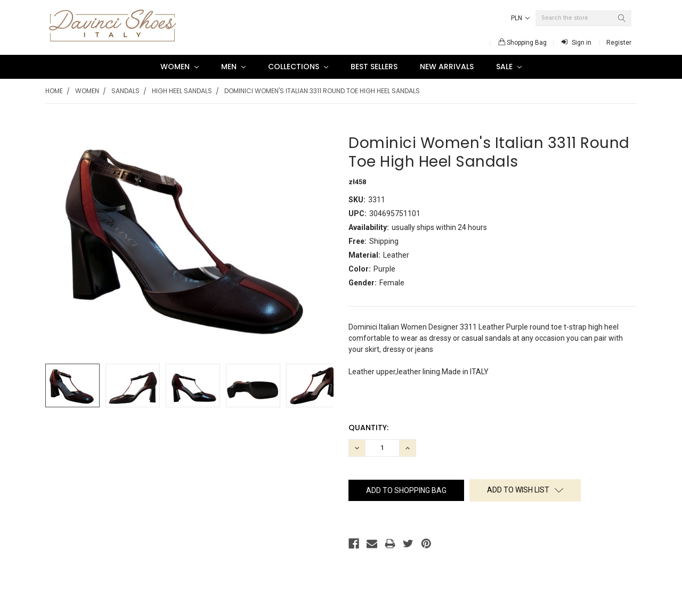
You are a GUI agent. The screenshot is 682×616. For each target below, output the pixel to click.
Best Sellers (374, 67)
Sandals (125, 91)
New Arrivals (447, 67)
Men (233, 67)
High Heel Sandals (182, 91)
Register (619, 43)
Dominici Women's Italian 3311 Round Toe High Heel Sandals (322, 91)
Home (54, 91)
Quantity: (368, 428)
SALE (509, 67)
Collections (298, 67)
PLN (520, 18)
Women (180, 67)
